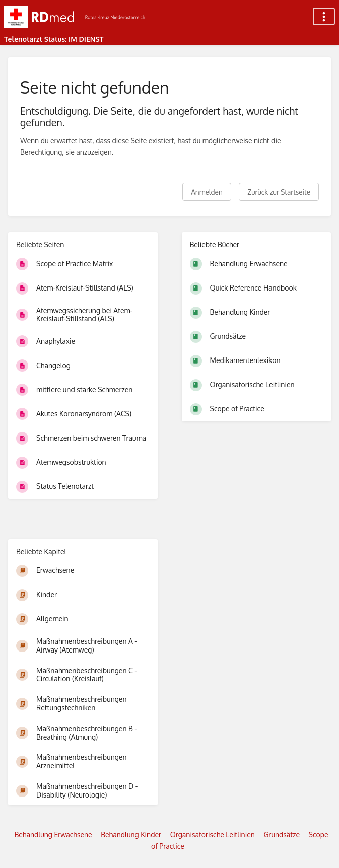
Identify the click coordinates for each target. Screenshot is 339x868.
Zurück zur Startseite (279, 192)
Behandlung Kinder (131, 835)
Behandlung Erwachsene (53, 835)
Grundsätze (282, 835)
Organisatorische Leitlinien (213, 835)
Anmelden (207, 192)
